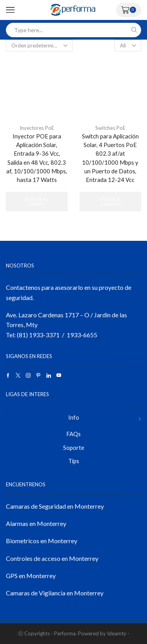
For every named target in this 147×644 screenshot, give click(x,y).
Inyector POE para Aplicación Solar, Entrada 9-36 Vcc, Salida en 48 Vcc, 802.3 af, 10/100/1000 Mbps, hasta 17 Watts (37, 158)
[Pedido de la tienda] (39, 45)
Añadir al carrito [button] (37, 202)
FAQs (73, 434)
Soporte (74, 448)
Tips (74, 461)
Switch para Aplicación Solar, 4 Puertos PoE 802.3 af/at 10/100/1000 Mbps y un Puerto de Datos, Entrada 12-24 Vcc (110, 158)
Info (74, 417)
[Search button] (134, 30)
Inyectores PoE (37, 128)
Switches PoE (110, 128)
